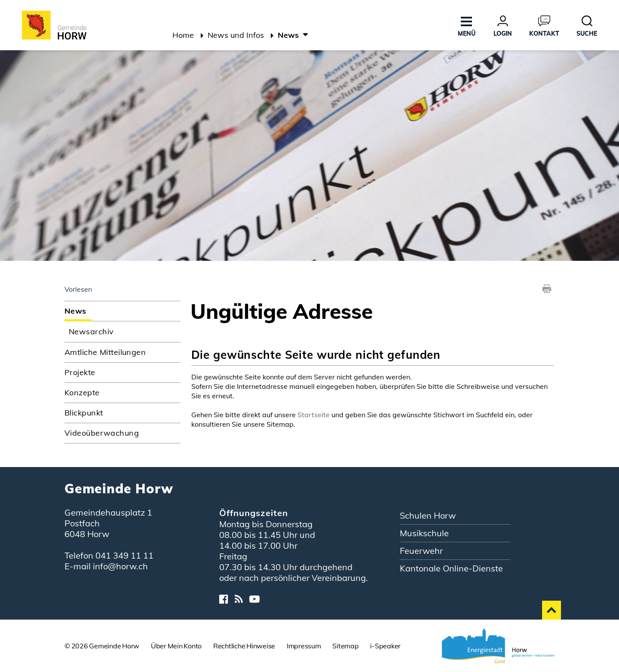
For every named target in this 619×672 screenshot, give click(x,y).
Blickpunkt (84, 413)
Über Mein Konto (176, 646)
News (101, 311)
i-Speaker (385, 646)
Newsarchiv (91, 331)
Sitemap (345, 646)
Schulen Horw (428, 515)
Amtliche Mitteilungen (105, 352)
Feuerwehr (421, 551)
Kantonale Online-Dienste (451, 568)
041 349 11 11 (124, 555)
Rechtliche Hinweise (244, 646)
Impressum (304, 646)
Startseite (314, 415)
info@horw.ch (120, 566)
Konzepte (82, 393)
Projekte (80, 372)
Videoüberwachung (102, 433)
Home (183, 35)
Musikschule (424, 533)
